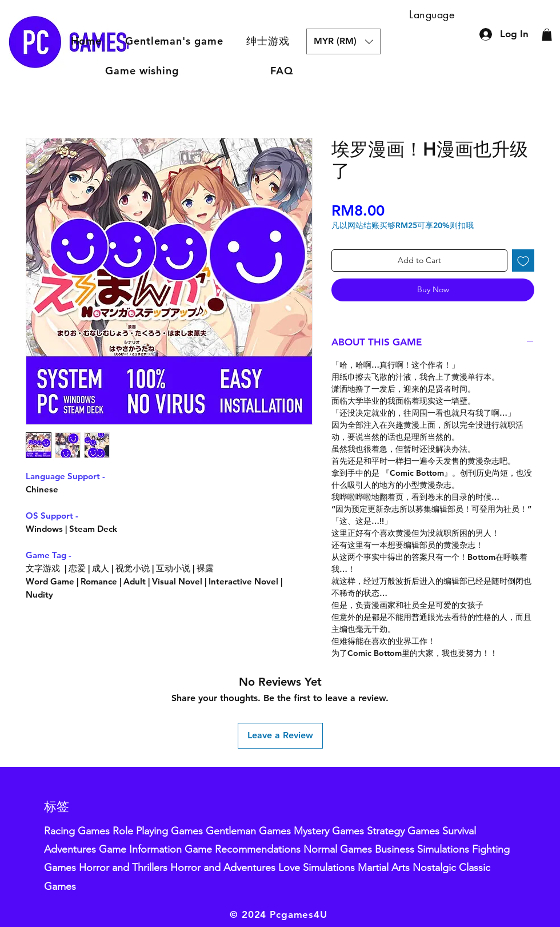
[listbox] (343, 41)
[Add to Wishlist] (523, 260)
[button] (268, 41)
